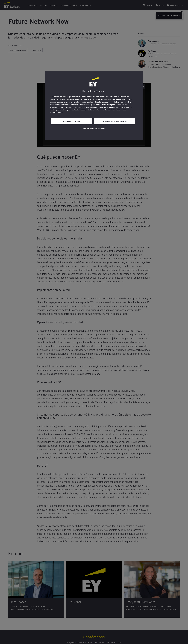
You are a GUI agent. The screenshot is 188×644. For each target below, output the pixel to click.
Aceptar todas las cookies (115, 121)
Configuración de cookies (93, 128)
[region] (94, 105)
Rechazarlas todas (72, 121)
